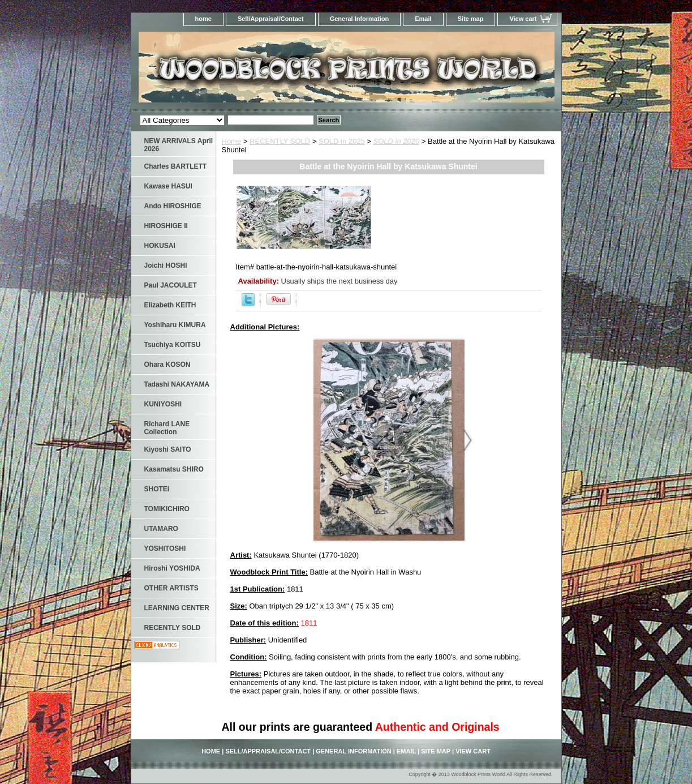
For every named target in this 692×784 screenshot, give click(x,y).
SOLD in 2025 (342, 141)
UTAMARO (161, 529)
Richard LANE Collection (167, 428)
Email (423, 19)
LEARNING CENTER (177, 608)
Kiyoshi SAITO (168, 449)
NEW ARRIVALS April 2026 (179, 145)
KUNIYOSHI (163, 404)
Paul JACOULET (171, 285)
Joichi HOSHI (166, 265)
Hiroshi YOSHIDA (172, 568)
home (203, 19)
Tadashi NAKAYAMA (177, 384)
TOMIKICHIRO (167, 509)
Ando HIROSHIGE (173, 206)
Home (232, 141)
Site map (471, 19)
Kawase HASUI (168, 186)
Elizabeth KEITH (170, 305)
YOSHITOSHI (165, 549)
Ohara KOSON (167, 365)
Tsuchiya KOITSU (173, 345)
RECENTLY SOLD (280, 141)
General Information (360, 19)
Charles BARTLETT (176, 166)
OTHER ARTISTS (171, 588)
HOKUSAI (160, 246)
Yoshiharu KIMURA (175, 325)
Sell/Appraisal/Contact (271, 19)
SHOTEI (157, 489)
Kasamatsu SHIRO (174, 469)
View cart (523, 19)
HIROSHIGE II (166, 226)
